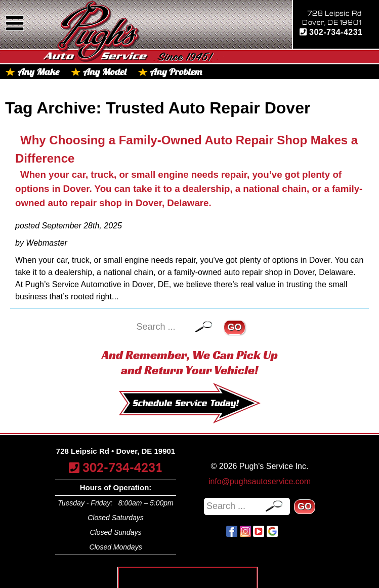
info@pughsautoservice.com (260, 481)
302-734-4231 (331, 32)
